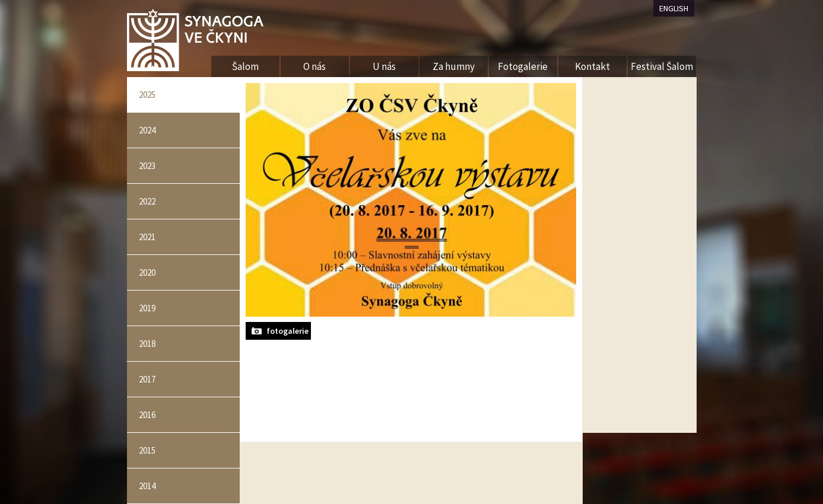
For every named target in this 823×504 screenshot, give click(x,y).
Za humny (454, 66)
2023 (147, 166)
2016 (147, 415)
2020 (147, 272)
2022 (147, 201)
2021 (147, 237)
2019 (147, 308)
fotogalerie (287, 331)
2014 (147, 486)
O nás (314, 66)
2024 (147, 130)
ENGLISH (674, 8)
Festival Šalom (662, 66)
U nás (384, 66)
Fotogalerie (523, 66)
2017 (147, 379)
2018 (147, 344)
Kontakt (592, 66)
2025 (147, 95)
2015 (147, 450)
